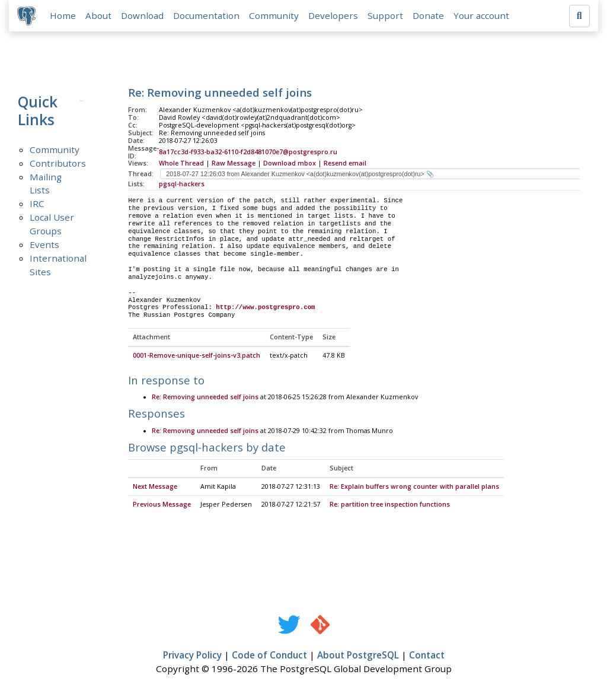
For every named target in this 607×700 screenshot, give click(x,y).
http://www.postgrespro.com (265, 308)
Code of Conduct (269, 657)
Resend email (345, 164)
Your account (483, 16)
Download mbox (290, 164)
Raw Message (234, 164)
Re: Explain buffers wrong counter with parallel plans (414, 488)
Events (44, 246)
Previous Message (162, 506)
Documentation (207, 16)
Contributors (58, 164)
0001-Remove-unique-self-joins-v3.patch (197, 357)
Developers (334, 16)
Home (64, 16)
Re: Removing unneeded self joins (205, 399)
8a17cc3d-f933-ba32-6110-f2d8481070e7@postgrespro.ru (248, 153)
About (100, 16)
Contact (427, 657)
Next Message (155, 488)
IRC (37, 205)
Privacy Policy (192, 657)
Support (386, 16)
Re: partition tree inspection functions (390, 506)
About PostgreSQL (358, 657)
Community (275, 16)
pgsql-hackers (182, 185)
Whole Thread (181, 164)
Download (143, 16)
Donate (429, 16)
